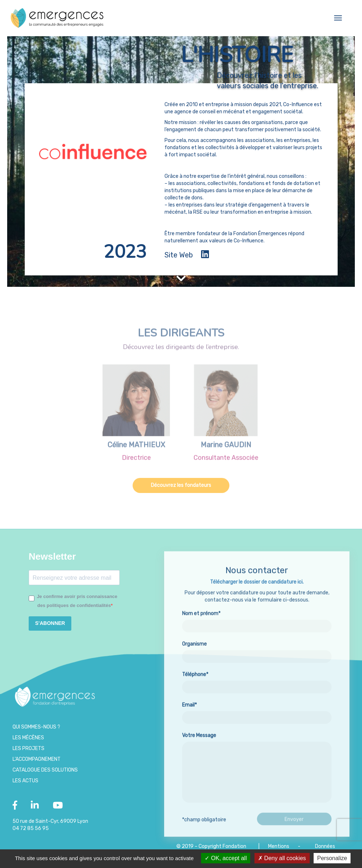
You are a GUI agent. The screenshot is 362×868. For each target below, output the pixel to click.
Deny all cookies (282, 858)
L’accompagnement (37, 759)
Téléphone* (257, 711)
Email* (257, 742)
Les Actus (25, 781)
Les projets (28, 748)
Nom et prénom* (257, 650)
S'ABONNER (50, 623)
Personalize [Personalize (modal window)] (332, 858)
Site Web (179, 255)
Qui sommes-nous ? (36, 727)
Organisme (257, 681)
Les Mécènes (28, 738)
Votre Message (257, 799)
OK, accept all (226, 858)
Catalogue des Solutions (45, 770)
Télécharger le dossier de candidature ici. (257, 613)
